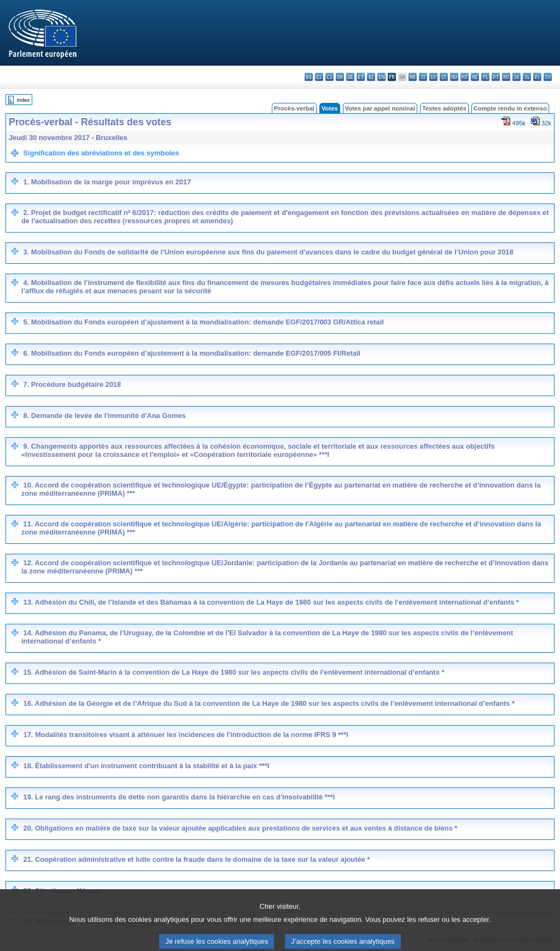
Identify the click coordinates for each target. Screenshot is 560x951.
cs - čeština (329, 77)
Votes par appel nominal (380, 108)
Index (23, 100)
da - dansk (340, 77)
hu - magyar (454, 77)
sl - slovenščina (527, 77)
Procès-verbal (294, 108)
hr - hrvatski (413, 77)
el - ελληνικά (371, 77)
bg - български (309, 77)
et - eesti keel (361, 77)
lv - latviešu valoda (433, 77)
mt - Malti (465, 77)
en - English (381, 77)
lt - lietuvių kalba (444, 77)
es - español (319, 77)
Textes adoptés (444, 108)
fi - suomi (537, 77)
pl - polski (485, 77)
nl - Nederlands (475, 77)
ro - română (506, 77)
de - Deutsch (350, 77)
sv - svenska (548, 77)
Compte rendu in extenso (510, 108)
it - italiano (423, 77)
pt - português (496, 77)
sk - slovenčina (517, 77)
